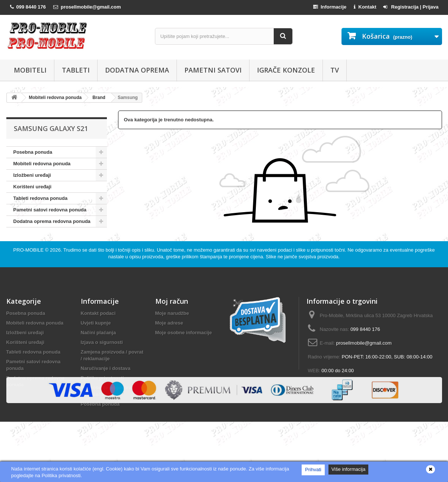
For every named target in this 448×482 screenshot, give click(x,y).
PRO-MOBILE (29, 266)
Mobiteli (30, 70)
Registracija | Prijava (411, 7)
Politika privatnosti (102, 394)
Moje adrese (169, 339)
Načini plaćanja (99, 349)
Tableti (76, 70)
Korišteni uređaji (33, 187)
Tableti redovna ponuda (41, 198)
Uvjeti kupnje (96, 339)
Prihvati (313, 470)
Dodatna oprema (137, 70)
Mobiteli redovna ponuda (42, 164)
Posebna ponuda (33, 152)
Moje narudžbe (172, 329)
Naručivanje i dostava (106, 384)
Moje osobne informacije (184, 349)
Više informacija (349, 469)
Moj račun (172, 317)
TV (335, 70)
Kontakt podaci (98, 329)
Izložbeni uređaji (32, 175)
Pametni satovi (213, 70)
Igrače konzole (286, 70)
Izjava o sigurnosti (102, 358)
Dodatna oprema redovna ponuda (52, 221)
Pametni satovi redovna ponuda (50, 210)
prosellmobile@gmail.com (364, 359)
